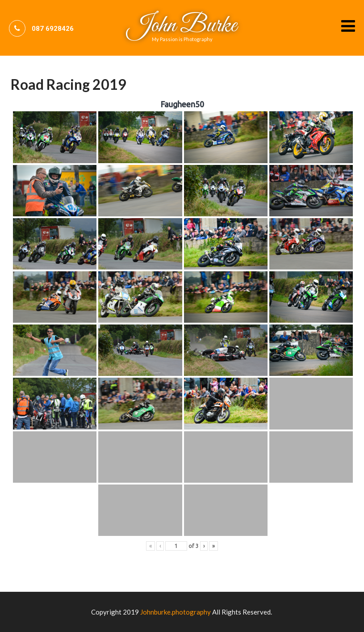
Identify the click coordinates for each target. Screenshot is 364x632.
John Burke (182, 26)
